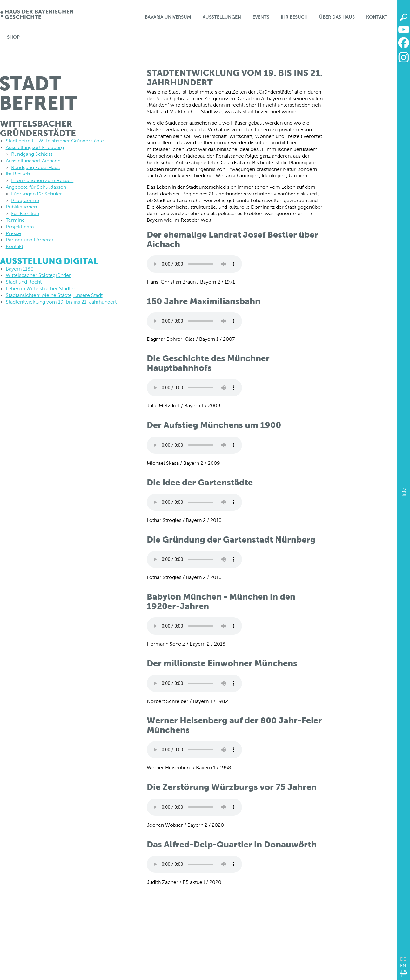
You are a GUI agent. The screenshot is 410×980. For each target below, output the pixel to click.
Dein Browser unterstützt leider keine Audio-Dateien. (194, 264)
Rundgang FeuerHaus (35, 167)
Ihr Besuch (294, 17)
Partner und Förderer (30, 240)
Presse (13, 233)
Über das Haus (337, 17)
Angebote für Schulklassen (36, 187)
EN (403, 966)
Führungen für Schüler (37, 194)
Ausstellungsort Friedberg (35, 147)
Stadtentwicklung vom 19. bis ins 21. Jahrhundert (61, 302)
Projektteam (20, 227)
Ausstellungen (222, 17)
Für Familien (25, 213)
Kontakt (377, 17)
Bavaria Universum (168, 17)
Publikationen (21, 207)
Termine (15, 220)
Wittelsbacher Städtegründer (38, 275)
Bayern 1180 (20, 269)
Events (261, 17)
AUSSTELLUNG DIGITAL (49, 261)
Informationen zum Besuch (42, 180)
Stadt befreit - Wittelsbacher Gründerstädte (55, 141)
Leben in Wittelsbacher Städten (41, 289)
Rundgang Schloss (32, 154)
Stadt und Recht (24, 282)
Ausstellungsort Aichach (33, 161)
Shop (13, 37)
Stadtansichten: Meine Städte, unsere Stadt (54, 295)
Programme (25, 200)
